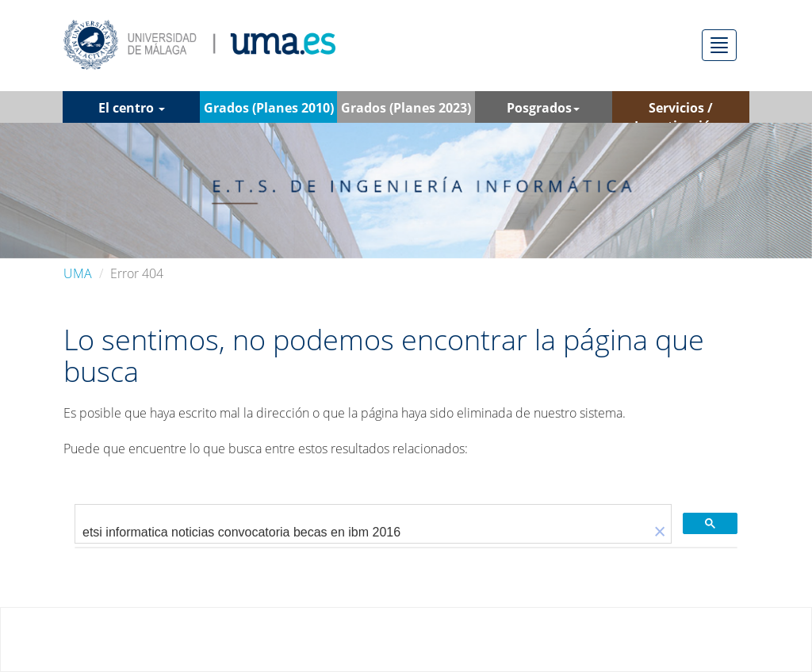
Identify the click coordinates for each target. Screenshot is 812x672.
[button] (660, 532)
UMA (78, 273)
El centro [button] (132, 108)
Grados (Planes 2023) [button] (406, 111)
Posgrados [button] (543, 108)
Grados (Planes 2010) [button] (269, 111)
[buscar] (362, 533)
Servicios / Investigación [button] (681, 111)
